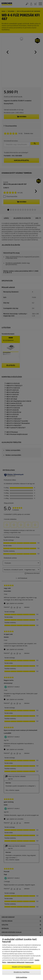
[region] (21, 958)
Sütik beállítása (21, 977)
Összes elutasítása (21, 972)
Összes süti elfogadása (22, 967)
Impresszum (29, 962)
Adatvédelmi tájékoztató (16, 962)
